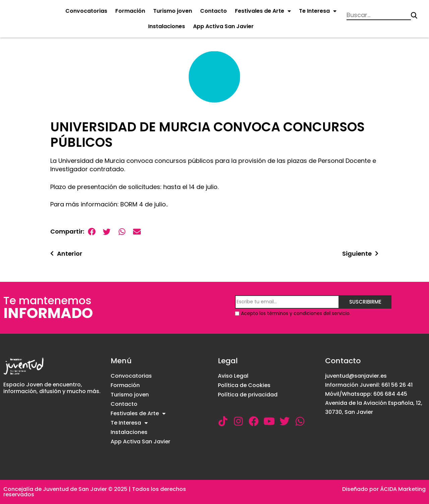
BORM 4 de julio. (144, 204)
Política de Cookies (244, 385)
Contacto (213, 11)
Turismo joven (173, 11)
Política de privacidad (248, 395)
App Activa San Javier (223, 26)
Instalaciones (167, 26)
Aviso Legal (233, 376)
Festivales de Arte (263, 11)
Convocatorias (86, 11)
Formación (130, 11)
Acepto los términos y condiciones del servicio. (296, 313)
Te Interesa (318, 11)
